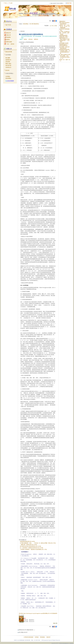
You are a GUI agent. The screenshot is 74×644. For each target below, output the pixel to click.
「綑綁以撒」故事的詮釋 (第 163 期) (28, 545)
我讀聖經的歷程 (64, 35)
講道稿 (7, 70)
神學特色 (36, 39)
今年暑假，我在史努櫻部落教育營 (65, 48)
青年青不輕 (8, 65)
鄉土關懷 (8, 58)
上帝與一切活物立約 (65, 32)
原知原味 (8, 62)
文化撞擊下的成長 (64, 43)
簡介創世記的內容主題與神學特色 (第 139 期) (30, 546)
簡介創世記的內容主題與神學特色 (65, 23)
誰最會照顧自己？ (64, 44)
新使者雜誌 (8, 78)
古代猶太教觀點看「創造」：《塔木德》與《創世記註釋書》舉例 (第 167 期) (38, 543)
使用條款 (37, 637)
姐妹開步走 (8, 60)
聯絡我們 (48, 637)
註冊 (11, 3)
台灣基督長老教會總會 (28, 637)
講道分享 (8, 33)
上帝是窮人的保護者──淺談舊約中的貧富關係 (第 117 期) (33, 549)
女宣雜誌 (8, 76)
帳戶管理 (9, 25)
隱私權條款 (43, 637)
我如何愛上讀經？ (64, 37)
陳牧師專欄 (9, 52)
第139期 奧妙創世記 (34, 24)
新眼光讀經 (8, 42)
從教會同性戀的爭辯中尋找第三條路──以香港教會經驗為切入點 (65, 51)
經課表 (7, 40)
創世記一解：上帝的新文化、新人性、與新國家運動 (65, 26)
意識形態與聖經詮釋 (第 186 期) (27, 541)
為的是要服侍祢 (64, 46)
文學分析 (30, 39)
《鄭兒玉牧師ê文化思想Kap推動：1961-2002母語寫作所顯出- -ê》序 (65, 56)
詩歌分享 (8, 35)
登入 (6, 3)
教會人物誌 (8, 64)
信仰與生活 (8, 67)
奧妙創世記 (63, 21)
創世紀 (25, 39)
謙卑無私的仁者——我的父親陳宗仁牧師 (65, 39)
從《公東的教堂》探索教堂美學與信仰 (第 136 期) (32, 548)
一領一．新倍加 (9, 44)
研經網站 (8, 37)
